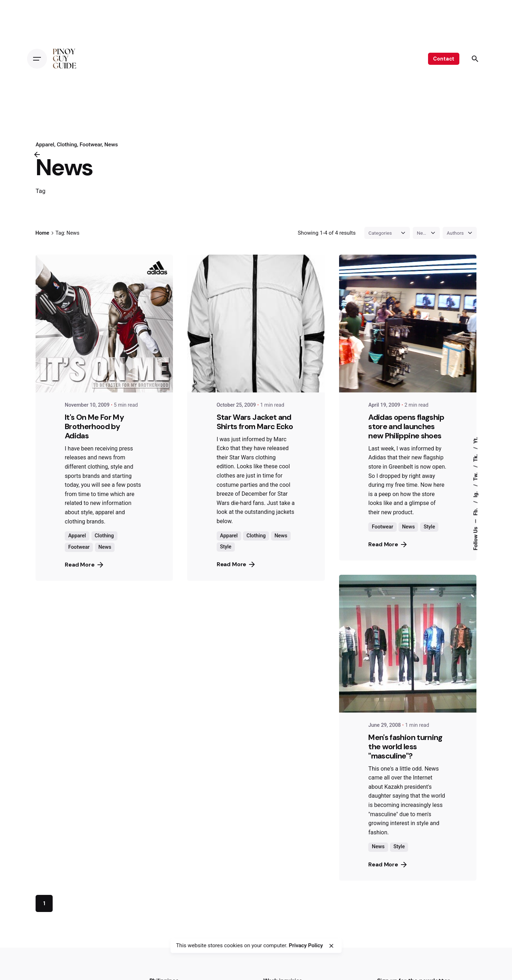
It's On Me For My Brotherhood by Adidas (94, 426)
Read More (84, 565)
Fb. (475, 511)
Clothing (67, 145)
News (111, 145)
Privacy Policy (306, 945)
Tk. (475, 457)
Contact (444, 59)
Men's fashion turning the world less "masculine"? (405, 747)
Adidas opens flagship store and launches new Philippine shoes (406, 426)
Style (226, 547)
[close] (331, 946)
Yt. (475, 440)
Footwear (90, 145)
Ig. (475, 494)
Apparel (77, 536)
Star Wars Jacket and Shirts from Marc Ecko (255, 422)
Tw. (475, 476)
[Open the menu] (37, 59)
